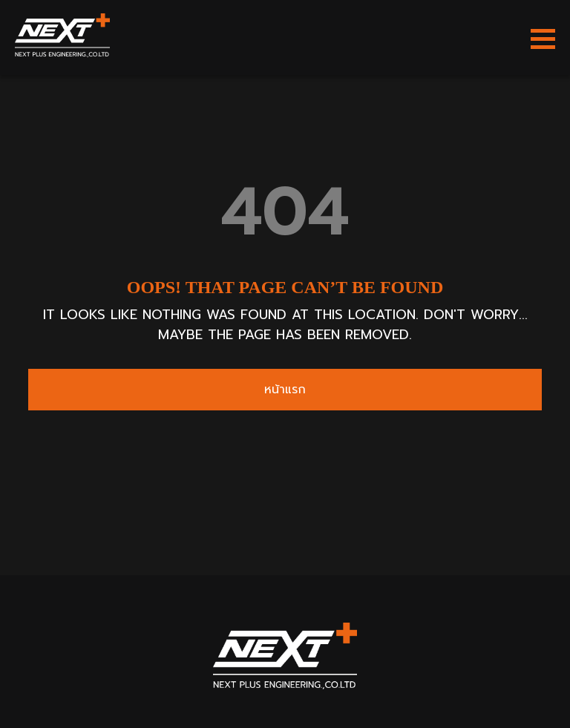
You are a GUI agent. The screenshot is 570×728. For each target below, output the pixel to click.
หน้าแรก (285, 390)
